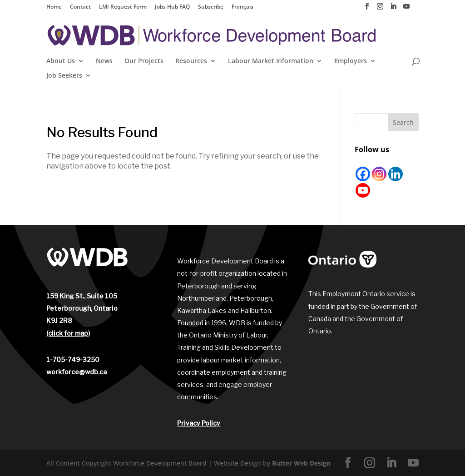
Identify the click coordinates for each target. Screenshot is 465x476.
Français (242, 7)
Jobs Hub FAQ (172, 7)
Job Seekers (64, 76)
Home (54, 7)
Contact (80, 7)
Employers (351, 61)
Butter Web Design (301, 463)
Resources (191, 61)
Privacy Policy (199, 423)
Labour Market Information (271, 61)
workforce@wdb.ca (77, 372)
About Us (61, 61)
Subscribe (211, 7)
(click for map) (68, 333)
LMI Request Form (123, 7)
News (104, 61)
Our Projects (144, 61)
